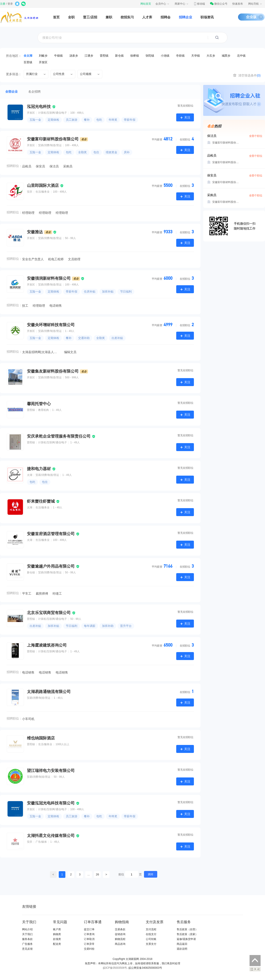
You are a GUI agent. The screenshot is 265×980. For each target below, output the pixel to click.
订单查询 (89, 934)
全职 (71, 17)
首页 (56, 17)
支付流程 (151, 929)
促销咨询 (120, 934)
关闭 (255, 969)
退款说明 (182, 949)
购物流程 (120, 939)
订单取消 (89, 939)
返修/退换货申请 (186, 939)
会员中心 (163, 4)
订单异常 (89, 944)
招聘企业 (185, 17)
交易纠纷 (89, 949)
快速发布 (238, 4)
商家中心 (182, 4)
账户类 (57, 929)
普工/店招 (90, 17)
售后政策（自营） (187, 929)
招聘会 (166, 17)
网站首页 (146, 4)
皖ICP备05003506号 (115, 968)
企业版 (251, 17)
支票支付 (151, 944)
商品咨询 (120, 944)
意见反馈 (27, 949)
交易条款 (120, 929)
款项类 (57, 939)
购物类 (57, 934)
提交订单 (89, 929)
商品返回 (182, 944)
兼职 (109, 17)
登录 (10, 4)
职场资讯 (207, 17)
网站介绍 (27, 929)
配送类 (57, 944)
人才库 (147, 17)
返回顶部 (255, 961)
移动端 (199, 4)
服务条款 (27, 939)
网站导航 (255, 4)
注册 (3, 4)
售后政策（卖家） (187, 934)
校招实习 (127, 17)
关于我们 (27, 934)
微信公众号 (219, 4)
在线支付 (151, 934)
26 (97, 874)
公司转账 (151, 939)
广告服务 (27, 944)
